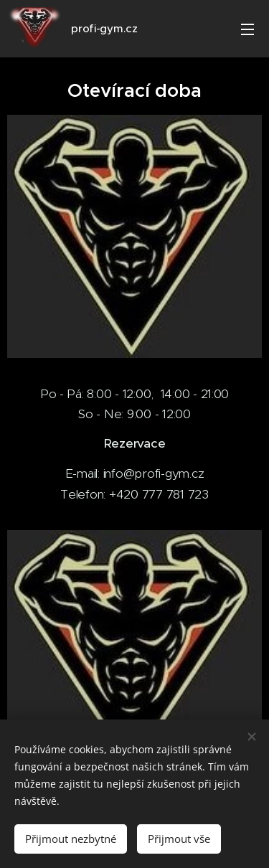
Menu (247, 29)
